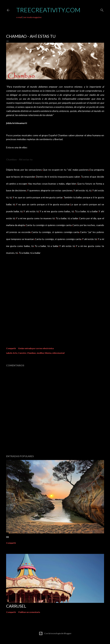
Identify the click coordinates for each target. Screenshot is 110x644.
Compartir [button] (11, 348)
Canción (22, 353)
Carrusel (16, 606)
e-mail (19, 17)
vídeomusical (58, 353)
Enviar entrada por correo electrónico (36, 348)
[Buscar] (102, 9)
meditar (40, 353)
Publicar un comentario (29, 612)
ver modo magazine (32, 17)
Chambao (31, 353)
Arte (15, 353)
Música (48, 353)
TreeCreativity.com (48, 10)
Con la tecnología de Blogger (55, 633)
